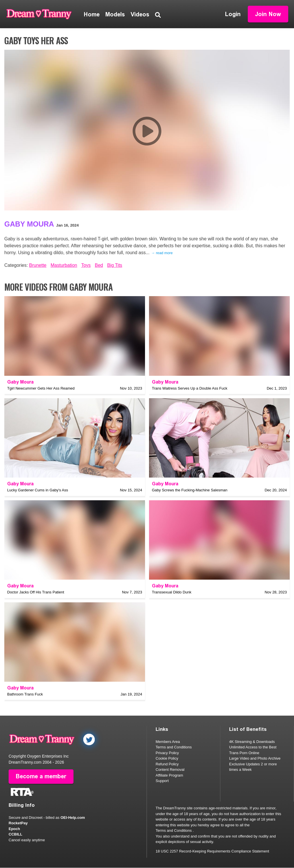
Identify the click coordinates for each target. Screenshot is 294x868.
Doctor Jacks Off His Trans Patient (36, 592)
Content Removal (170, 770)
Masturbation (64, 265)
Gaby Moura (29, 224)
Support (162, 781)
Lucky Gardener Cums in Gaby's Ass (38, 490)
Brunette (38, 265)
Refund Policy (167, 764)
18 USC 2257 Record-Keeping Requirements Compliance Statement (212, 851)
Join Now (268, 14)
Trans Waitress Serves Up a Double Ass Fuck (190, 388)
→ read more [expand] (162, 253)
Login (233, 14)
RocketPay (18, 823)
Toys (86, 265)
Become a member (41, 777)
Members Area (168, 742)
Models (115, 14)
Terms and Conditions (174, 747)
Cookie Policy (167, 758)
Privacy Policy (167, 753)
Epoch (14, 829)
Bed (99, 265)
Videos (140, 14)
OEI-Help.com (73, 818)
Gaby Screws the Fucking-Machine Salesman (190, 490)
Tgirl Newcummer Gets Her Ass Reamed (41, 388)
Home (92, 14)
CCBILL (16, 835)
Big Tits (115, 265)
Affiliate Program (169, 775)
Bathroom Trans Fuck (25, 694)
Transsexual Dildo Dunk (172, 592)
